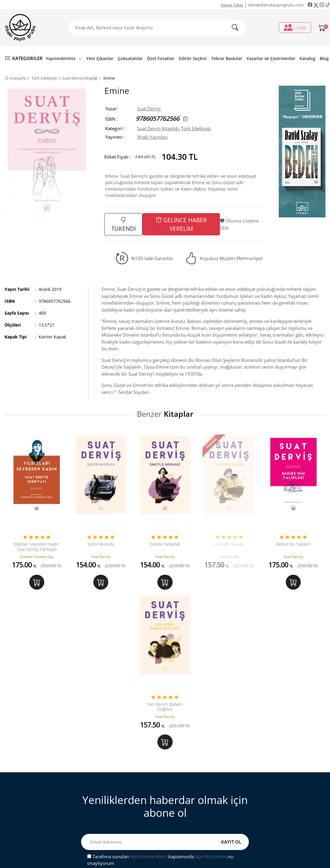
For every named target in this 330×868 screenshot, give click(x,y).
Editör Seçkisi (193, 58)
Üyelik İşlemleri (193, 773)
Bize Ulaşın (107, 773)
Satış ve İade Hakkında (119, 803)
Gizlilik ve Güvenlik (115, 813)
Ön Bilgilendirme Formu (121, 823)
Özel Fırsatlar (161, 58)
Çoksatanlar (130, 58)
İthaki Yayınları (152, 137)
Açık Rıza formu (212, 704)
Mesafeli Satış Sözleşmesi (122, 793)
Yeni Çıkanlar (100, 58)
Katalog (307, 58)
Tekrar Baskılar (227, 58)
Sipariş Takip (232, 5)
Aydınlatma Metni (149, 704)
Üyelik (295, 27)
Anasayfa (15, 78)
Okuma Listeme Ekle (239, 224)
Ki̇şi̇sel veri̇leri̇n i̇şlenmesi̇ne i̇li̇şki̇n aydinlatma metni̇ (206, 796)
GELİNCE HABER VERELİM (181, 224)
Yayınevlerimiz (64, 58)
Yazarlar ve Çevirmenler (271, 58)
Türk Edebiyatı (44, 78)
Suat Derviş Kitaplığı (80, 78)
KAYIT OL (231, 689)
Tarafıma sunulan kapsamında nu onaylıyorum (160, 707)
